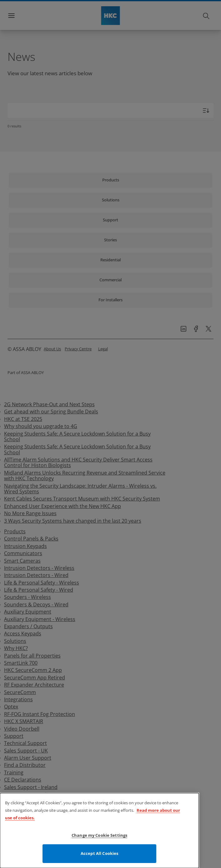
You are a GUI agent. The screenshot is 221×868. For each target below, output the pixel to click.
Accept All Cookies (99, 855)
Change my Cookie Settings (99, 836)
